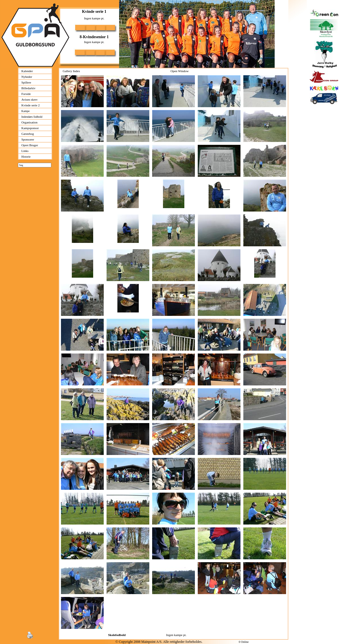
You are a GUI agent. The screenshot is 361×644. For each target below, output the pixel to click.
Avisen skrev (29, 99)
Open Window (180, 71)
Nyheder (27, 77)
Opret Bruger (30, 145)
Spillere (26, 82)
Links (25, 151)
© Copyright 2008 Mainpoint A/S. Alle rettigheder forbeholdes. (159, 642)
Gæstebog (28, 134)
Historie (26, 157)
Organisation (29, 122)
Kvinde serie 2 (30, 105)
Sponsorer (28, 139)
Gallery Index (71, 71)
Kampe (26, 111)
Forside (26, 94)
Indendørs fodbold (32, 117)
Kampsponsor (30, 128)
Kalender (27, 71)
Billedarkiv (28, 88)
